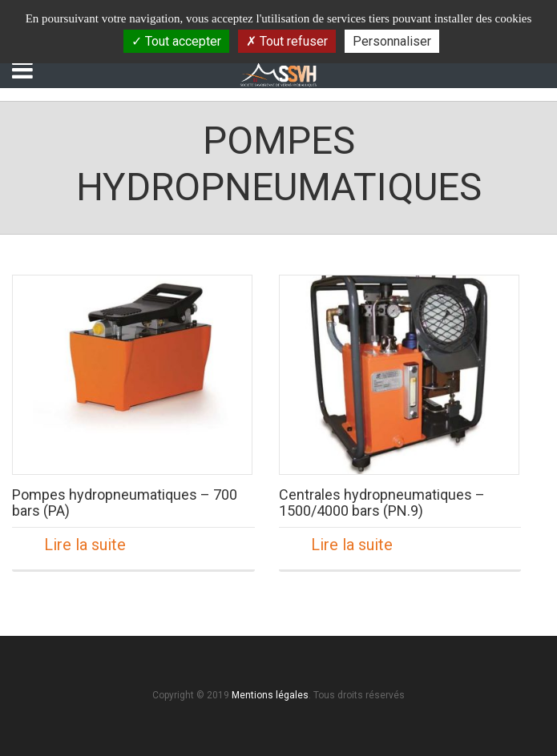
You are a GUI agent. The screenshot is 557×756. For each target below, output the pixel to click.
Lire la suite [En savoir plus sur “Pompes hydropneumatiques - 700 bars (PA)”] (85, 545)
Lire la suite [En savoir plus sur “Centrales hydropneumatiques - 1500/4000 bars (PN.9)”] (352, 545)
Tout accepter (176, 41)
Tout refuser (287, 41)
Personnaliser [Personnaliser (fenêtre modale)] (392, 41)
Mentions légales (270, 695)
